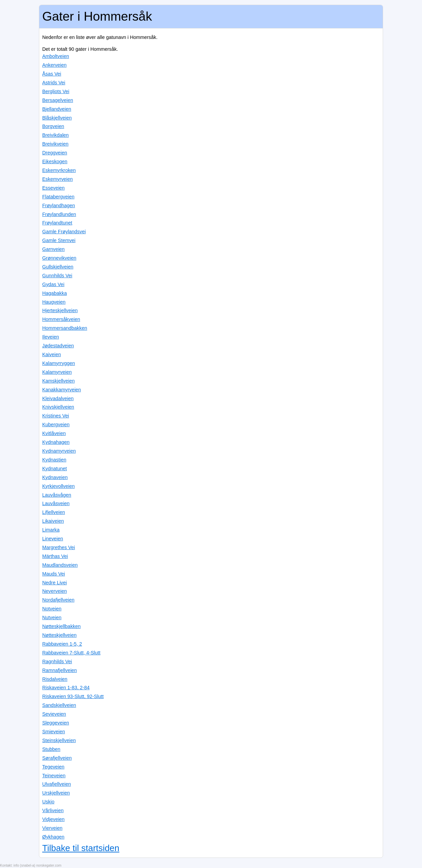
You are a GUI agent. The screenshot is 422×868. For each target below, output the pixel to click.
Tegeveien (53, 767)
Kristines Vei (56, 416)
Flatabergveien (58, 197)
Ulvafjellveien (57, 784)
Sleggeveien (56, 723)
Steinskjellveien (59, 740)
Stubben (51, 749)
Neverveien (55, 591)
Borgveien (53, 126)
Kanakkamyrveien (62, 390)
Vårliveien (53, 810)
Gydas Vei (53, 284)
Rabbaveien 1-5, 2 (62, 644)
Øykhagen (53, 837)
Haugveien (54, 302)
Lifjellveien (54, 512)
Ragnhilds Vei (57, 661)
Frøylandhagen (59, 205)
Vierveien (52, 828)
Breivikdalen (55, 135)
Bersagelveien (58, 100)
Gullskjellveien (58, 267)
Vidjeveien (53, 819)
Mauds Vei (54, 574)
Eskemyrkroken (59, 170)
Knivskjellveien (58, 407)
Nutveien (52, 617)
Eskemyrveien (58, 179)
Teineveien (54, 776)
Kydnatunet (55, 469)
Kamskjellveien (59, 381)
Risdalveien (55, 679)
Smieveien (54, 732)
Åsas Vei (52, 74)
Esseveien (53, 188)
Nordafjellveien (58, 600)
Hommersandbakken (65, 328)
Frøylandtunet (57, 223)
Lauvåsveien (56, 503)
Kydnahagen (56, 442)
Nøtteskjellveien (60, 635)
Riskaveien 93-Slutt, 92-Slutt (73, 696)
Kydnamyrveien (59, 451)
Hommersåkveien (61, 319)
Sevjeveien (54, 714)
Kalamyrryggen (59, 363)
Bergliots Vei (56, 91)
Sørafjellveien (57, 758)
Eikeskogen (55, 161)
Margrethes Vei (59, 547)
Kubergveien (56, 425)
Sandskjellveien (59, 705)
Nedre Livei (55, 583)
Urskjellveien (56, 793)
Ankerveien (54, 65)
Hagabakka (55, 293)
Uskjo (48, 802)
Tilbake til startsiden (81, 848)
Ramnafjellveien (60, 670)
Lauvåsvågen (57, 495)
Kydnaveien (55, 477)
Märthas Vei (55, 556)
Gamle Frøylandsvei (64, 232)
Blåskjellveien (57, 118)
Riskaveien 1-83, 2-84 (66, 688)
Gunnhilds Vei (57, 276)
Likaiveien (53, 521)
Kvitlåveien (54, 433)
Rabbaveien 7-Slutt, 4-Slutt (71, 653)
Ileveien (51, 337)
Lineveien (53, 539)
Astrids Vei (54, 83)
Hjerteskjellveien (60, 310)
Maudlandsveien (60, 565)
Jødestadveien (58, 346)
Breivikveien (55, 144)
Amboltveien (56, 56)
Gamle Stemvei (59, 240)
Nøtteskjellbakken (62, 626)
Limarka (51, 530)
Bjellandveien (57, 109)
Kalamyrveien (57, 372)
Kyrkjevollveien (59, 486)
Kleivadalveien (58, 398)
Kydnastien (54, 460)
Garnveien (53, 249)
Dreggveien (55, 153)
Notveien (52, 609)
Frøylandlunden (59, 214)
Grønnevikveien (59, 258)
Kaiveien (52, 354)
